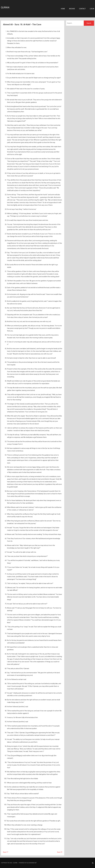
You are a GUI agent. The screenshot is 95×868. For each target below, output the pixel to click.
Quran (5, 7)
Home (63, 9)
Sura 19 (60, 852)
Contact (82, 9)
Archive (72, 9)
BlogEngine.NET (32, 863)
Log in (92, 9)
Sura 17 (6, 852)
